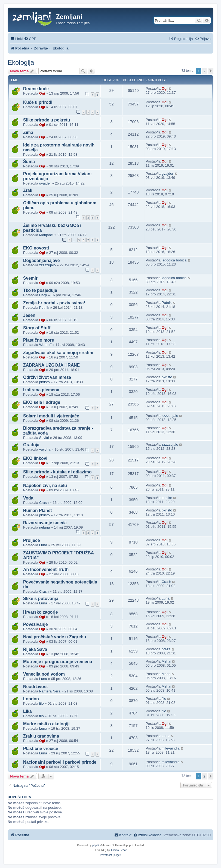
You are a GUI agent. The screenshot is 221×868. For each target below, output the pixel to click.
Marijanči (46, 235)
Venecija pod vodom (44, 674)
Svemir (30, 278)
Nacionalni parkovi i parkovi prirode (60, 762)
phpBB (96, 845)
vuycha (45, 449)
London (31, 699)
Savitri (44, 438)
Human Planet (38, 511)
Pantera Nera (50, 691)
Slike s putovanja (41, 599)
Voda (28, 498)
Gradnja (31, 445)
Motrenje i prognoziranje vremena (58, 662)
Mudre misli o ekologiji (46, 724)
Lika (27, 711)
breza (166, 649)
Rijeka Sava (35, 649)
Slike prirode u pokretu (47, 120)
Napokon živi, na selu (45, 485)
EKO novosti (36, 248)
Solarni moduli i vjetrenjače (51, 416)
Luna (43, 545)
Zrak (28, 190)
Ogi (42, 93)
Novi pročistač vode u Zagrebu (55, 637)
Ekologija (21, 62)
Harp (43, 295)
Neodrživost (36, 687)
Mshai (166, 661)
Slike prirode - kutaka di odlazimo (57, 472)
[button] (211, 71)
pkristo (44, 382)
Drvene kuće (36, 89)
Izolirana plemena (41, 390)
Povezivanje (36, 624)
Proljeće (32, 540)
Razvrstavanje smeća (45, 523)
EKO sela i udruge (42, 402)
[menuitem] (30, 39)
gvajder (45, 183)
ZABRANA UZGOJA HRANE (51, 365)
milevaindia (171, 748)
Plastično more (39, 340)
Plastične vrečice (41, 749)
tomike (167, 498)
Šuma (29, 162)
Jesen (29, 315)
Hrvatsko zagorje (41, 612)
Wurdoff (45, 345)
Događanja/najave (42, 260)
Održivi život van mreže (47, 377)
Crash (44, 503)
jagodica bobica (174, 260)
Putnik (44, 307)
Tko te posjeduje (40, 290)
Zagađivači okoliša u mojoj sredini (58, 353)
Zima (28, 132)
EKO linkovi (35, 458)
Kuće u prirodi (38, 102)
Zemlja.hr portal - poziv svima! (54, 303)
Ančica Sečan (119, 850)
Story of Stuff (37, 328)
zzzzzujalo (47, 265)
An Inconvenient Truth (46, 569)
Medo (166, 674)
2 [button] (204, 71)
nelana (45, 527)
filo (42, 703)
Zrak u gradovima (41, 736)
